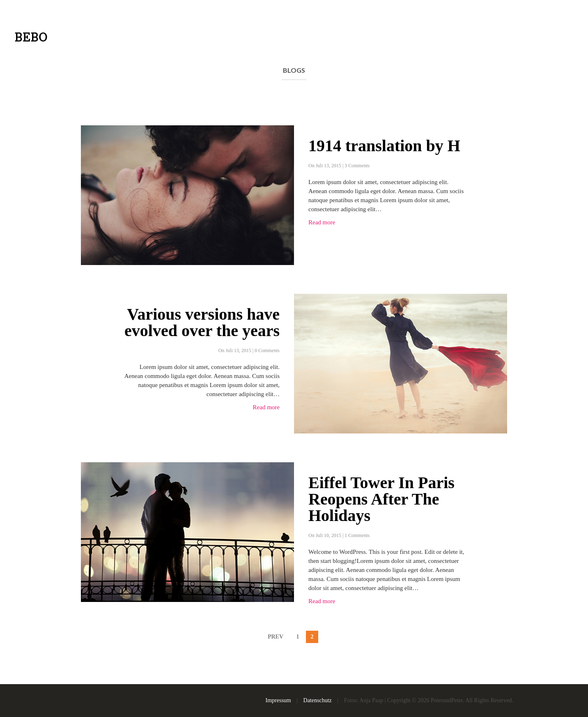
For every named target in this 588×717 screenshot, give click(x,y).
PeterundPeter (447, 700)
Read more (322, 222)
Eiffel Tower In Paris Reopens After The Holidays (381, 499)
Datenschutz (318, 700)
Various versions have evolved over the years (202, 323)
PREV (276, 637)
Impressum (278, 700)
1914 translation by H (384, 146)
